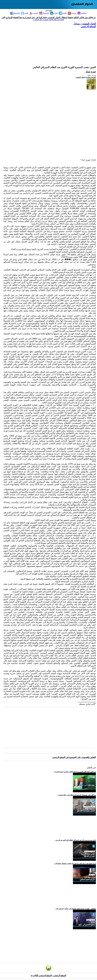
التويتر (25, 13)
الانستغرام (44, 13)
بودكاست (82, 13)
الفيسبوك (15, 13)
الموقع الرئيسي (88, 26)
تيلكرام (63, 13)
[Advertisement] (50, 44)
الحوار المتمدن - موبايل (85, 24)
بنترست (72, 13)
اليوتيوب (34, 13)
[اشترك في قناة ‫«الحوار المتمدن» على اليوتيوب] (49, 20)
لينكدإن (54, 13)
